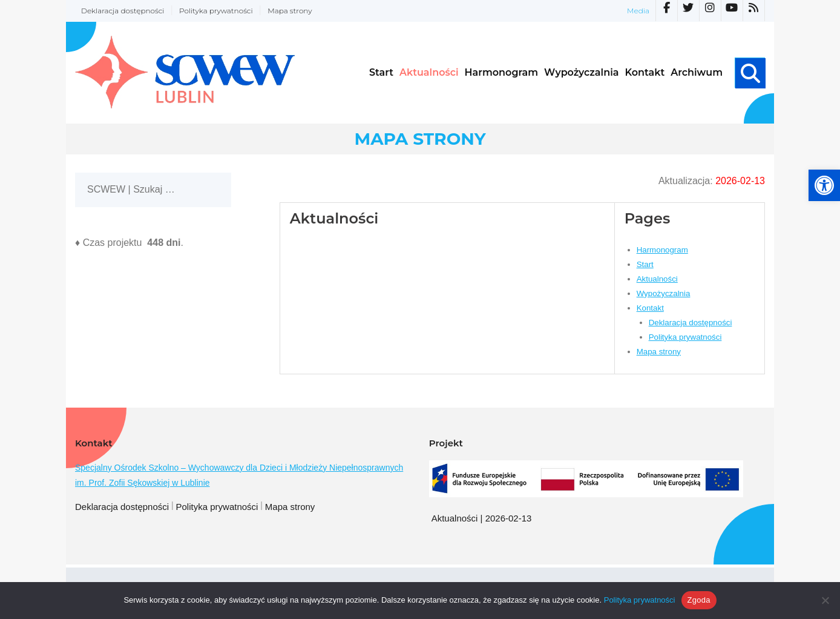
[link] (824, 185)
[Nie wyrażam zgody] (825, 600)
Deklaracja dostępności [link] (123, 11)
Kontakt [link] (650, 308)
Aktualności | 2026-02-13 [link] (482, 518)
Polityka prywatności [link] (216, 11)
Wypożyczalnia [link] (664, 293)
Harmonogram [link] (662, 250)
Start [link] (645, 264)
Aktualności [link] (657, 279)
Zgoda (699, 600)
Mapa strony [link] (290, 11)
